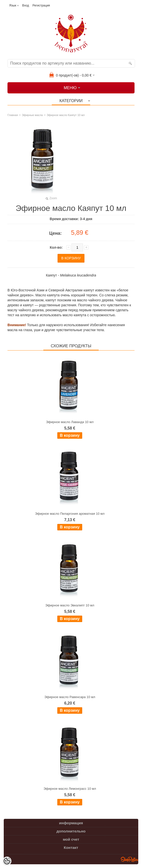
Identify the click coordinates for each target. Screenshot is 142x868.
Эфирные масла (32, 115)
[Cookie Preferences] (7, 861)
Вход (26, 5)
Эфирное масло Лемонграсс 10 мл (70, 789)
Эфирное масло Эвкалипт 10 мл (70, 605)
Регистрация (41, 5)
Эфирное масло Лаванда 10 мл (70, 422)
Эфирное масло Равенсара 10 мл (70, 697)
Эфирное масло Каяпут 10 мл (66, 115)
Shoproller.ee (130, 859)
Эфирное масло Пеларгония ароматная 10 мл (70, 514)
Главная (13, 115)
